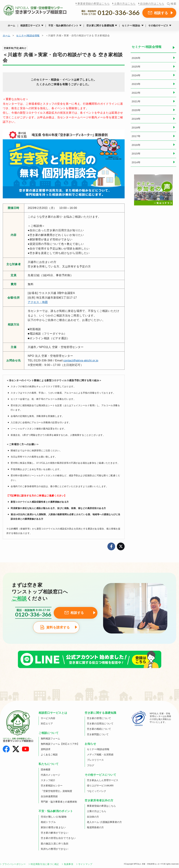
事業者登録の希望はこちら (94, 4)
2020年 (136, 110)
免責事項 (69, 864)
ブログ (91, 765)
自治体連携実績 (49, 796)
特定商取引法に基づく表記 (45, 864)
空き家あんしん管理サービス (103, 780)
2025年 (136, 67)
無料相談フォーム (50, 739)
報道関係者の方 (95, 827)
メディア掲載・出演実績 (100, 755)
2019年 (136, 119)
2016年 (136, 145)
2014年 (136, 162)
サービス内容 (48, 718)
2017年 (136, 136)
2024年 (136, 75)
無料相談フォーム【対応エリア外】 (60, 744)
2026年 (136, 58)
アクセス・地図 (38, 302)
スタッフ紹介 (48, 780)
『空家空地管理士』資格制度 (56, 791)
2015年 (136, 154)
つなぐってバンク (97, 791)
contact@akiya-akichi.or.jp (81, 360)
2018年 (136, 128)
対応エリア (47, 724)
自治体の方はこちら (152, 4)
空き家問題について (98, 734)
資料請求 (46, 749)
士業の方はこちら (125, 4)
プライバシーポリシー (14, 864)
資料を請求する (58, 627)
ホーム (12, 25)
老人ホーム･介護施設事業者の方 (104, 822)
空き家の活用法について (100, 724)
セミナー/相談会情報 (28, 35)
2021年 (136, 101)
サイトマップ (85, 864)
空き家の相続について (99, 729)
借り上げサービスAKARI (100, 786)
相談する (161, 13)
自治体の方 (93, 817)
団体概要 (46, 770)
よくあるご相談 (49, 755)
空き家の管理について (99, 718)
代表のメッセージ (50, 775)
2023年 (136, 84)
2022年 (136, 93)
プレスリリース (95, 760)
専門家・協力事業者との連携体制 (59, 802)
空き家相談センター (52, 786)
